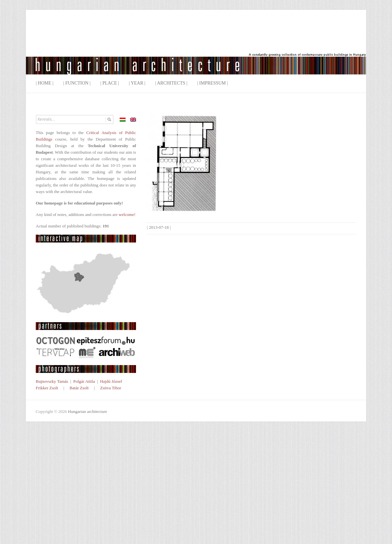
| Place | (110, 83)
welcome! (127, 214)
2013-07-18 (159, 227)
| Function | (77, 83)
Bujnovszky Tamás (52, 381)
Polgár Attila (84, 381)
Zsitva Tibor (111, 388)
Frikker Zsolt (47, 388)
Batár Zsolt (79, 388)
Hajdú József (111, 381)
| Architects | (171, 83)
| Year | (137, 83)
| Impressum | (213, 83)
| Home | (45, 83)
